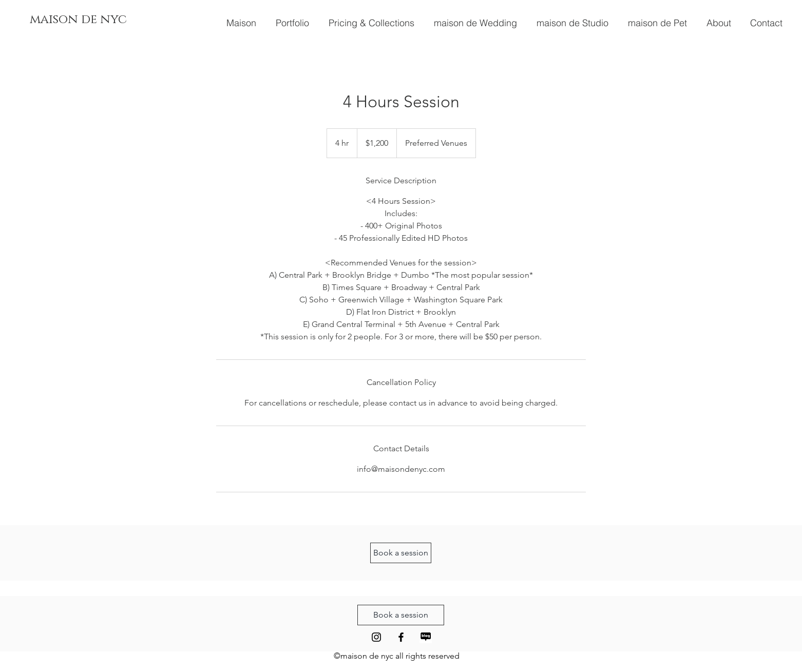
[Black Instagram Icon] (376, 637)
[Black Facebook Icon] (401, 637)
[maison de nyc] (78, 20)
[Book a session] (401, 553)
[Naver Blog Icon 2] (426, 637)
